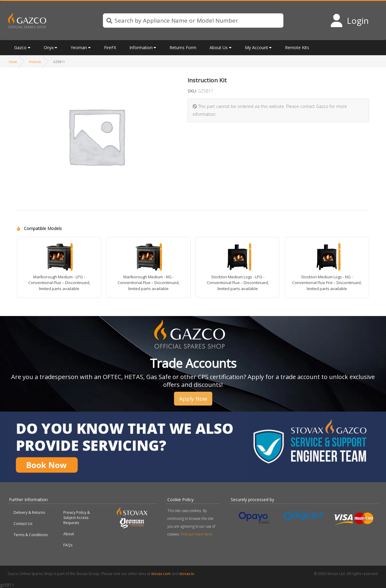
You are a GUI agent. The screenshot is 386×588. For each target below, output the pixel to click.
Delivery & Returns (29, 512)
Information (141, 47)
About (69, 534)
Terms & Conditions (31, 535)
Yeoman (79, 47)
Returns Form (183, 47)
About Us (219, 47)
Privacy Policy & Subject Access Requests (77, 518)
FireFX (110, 47)
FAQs (68, 545)
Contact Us (23, 524)
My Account (256, 47)
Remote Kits (297, 47)
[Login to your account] (349, 21)
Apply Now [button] (193, 399)
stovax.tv (187, 574)
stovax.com (161, 574)
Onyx (49, 47)
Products (35, 62)
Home (13, 62)
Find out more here (196, 534)
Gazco (20, 47)
